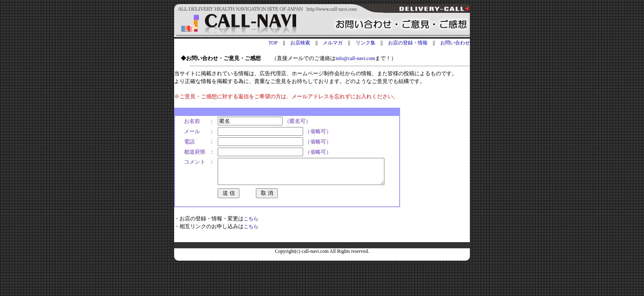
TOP (273, 43)
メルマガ (333, 43)
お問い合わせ (455, 43)
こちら (251, 224)
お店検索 (300, 43)
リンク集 (366, 43)
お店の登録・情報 (408, 43)
